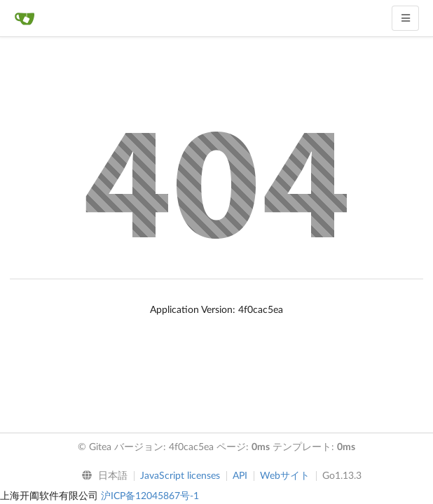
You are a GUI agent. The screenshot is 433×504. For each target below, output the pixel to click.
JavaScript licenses (180, 476)
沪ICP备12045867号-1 (150, 496)
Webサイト (285, 476)
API (240, 476)
